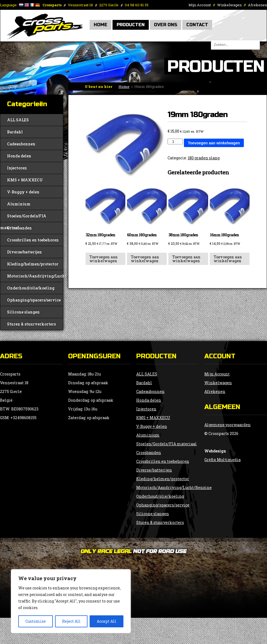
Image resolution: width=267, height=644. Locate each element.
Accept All (107, 621)
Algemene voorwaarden (227, 425)
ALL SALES (18, 120)
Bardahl (15, 132)
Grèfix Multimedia (222, 460)
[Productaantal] (175, 141)
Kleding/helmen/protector (33, 264)
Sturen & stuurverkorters (31, 324)
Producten (131, 25)
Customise (36, 621)
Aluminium (19, 204)
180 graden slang (204, 158)
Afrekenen (257, 5)
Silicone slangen (23, 312)
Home (101, 25)
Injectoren (17, 168)
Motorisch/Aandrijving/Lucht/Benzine (35, 276)
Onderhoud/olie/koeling (31, 288)
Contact (197, 25)
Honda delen (19, 156)
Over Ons (166, 25)
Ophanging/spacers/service (34, 300)
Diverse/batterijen (25, 252)
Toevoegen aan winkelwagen (214, 143)
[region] (71, 601)
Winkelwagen (229, 5)
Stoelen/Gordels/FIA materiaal (23, 218)
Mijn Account (200, 5)
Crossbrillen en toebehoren (33, 240)
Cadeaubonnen (21, 144)
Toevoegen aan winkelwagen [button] (104, 259)
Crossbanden (19, 228)
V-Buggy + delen (23, 192)
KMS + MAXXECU (25, 180)
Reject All (71, 621)
